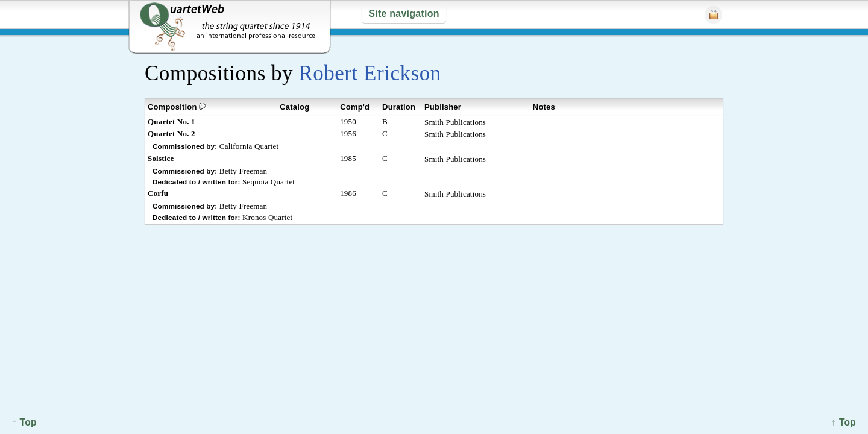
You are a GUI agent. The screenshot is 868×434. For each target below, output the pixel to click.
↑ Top (844, 422)
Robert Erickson (370, 73)
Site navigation (404, 14)
